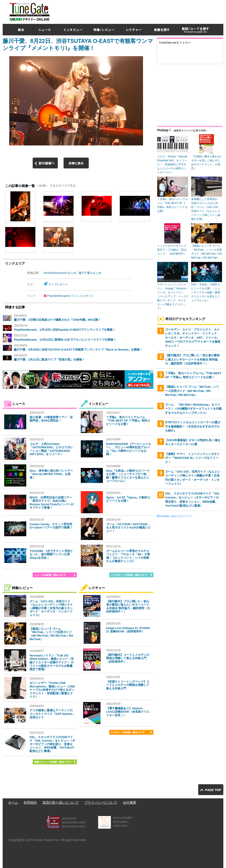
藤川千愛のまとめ (90, 273)
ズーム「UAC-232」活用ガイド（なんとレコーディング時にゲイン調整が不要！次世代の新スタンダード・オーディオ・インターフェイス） (51, 608)
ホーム (13, 802)
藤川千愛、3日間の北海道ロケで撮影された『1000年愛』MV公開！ (57, 320)
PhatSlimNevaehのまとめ (60, 273)
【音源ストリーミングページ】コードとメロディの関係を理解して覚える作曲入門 (128, 685)
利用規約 (30, 802)
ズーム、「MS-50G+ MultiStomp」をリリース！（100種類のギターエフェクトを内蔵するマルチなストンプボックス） (193, 409)
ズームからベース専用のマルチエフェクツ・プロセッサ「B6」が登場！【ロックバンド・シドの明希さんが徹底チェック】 (128, 556)
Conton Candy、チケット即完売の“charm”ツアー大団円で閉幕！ (51, 526)
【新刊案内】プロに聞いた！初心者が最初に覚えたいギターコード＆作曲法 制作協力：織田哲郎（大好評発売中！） (128, 607)
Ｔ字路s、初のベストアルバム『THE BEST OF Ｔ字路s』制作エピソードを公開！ (128, 421)
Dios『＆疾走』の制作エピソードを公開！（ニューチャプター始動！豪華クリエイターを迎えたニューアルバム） (128, 476)
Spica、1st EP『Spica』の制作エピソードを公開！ (128, 499)
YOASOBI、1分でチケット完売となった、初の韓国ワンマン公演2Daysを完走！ (51, 554)
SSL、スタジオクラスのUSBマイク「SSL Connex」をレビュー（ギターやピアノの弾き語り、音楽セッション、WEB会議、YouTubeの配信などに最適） (52, 744)
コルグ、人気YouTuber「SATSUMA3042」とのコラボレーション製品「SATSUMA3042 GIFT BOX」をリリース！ (51, 449)
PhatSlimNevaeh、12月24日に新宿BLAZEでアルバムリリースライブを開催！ (65, 340)
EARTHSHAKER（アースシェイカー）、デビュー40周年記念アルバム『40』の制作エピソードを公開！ (129, 449)
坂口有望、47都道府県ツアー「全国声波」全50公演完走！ (51, 419)
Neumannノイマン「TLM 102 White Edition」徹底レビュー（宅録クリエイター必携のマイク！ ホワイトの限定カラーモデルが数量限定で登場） (52, 662)
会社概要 (130, 802)
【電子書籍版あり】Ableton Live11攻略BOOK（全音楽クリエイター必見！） (128, 712)
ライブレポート (58, 284)
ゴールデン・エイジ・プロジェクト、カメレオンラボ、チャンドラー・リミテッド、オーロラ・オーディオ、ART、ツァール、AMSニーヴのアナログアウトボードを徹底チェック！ (193, 338)
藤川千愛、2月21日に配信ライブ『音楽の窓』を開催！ (49, 360)
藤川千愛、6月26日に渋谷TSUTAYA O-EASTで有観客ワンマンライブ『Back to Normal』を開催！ (78, 350)
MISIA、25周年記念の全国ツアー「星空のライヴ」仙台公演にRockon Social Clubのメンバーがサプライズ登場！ (52, 503)
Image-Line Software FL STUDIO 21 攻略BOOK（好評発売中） (128, 630)
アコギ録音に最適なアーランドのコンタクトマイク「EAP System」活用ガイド (52, 714)
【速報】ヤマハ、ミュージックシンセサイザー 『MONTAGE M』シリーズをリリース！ (192, 458)
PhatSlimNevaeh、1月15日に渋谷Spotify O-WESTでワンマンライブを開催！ (65, 330)
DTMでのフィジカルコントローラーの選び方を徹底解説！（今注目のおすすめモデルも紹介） (193, 426)
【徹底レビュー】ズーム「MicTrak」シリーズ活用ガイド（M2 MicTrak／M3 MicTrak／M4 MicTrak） (51, 634)
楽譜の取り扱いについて (61, 802)
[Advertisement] (143, 11)
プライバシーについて (101, 802)
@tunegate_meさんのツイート (175, 516)
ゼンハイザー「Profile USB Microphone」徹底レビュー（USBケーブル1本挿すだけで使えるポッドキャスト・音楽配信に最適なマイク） (52, 690)
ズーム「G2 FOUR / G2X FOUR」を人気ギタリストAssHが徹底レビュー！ (128, 528)
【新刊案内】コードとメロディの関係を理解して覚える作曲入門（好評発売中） (128, 658)
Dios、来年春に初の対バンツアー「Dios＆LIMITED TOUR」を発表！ (51, 474)
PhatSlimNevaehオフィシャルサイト (71, 296)
